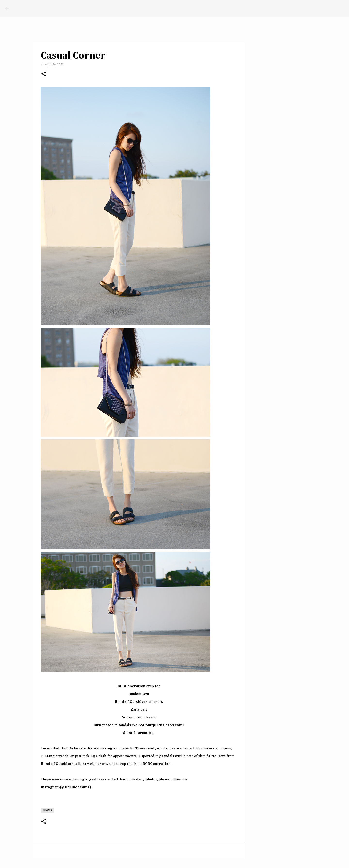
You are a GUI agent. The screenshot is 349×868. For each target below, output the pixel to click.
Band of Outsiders (131, 702)
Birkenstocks (105, 725)
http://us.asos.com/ (166, 725)
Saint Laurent (135, 733)
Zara (135, 710)
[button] (44, 74)
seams (47, 810)
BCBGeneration (131, 686)
